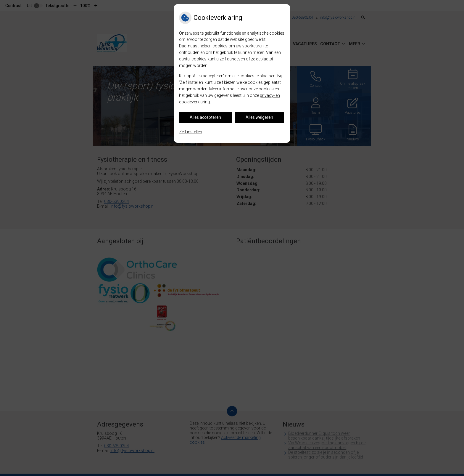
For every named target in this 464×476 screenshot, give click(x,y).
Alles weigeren (259, 117)
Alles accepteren (205, 117)
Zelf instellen (191, 132)
